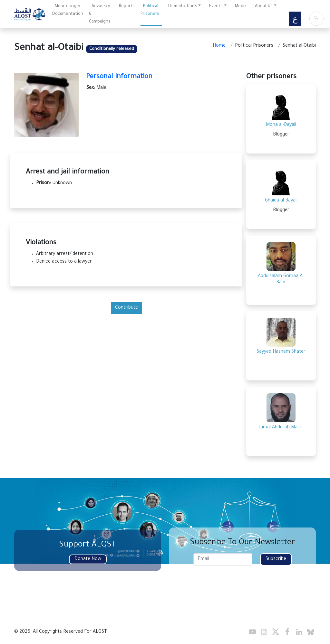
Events (216, 6)
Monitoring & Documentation (68, 10)
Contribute (126, 308)
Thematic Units (182, 6)
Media (241, 6)
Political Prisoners (150, 10)
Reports (127, 6)
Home (219, 46)
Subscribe (276, 559)
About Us (264, 6)
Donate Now (88, 559)
